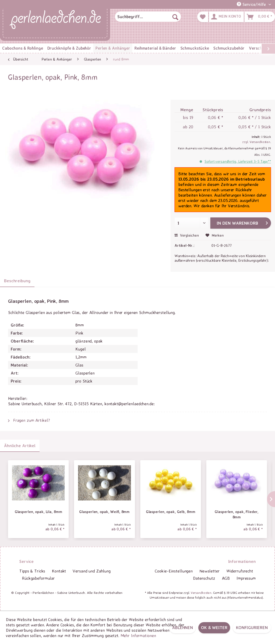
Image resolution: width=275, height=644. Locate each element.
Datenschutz (204, 578)
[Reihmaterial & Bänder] (155, 48)
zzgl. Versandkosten (256, 142)
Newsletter (210, 571)
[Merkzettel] (203, 17)
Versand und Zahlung (92, 571)
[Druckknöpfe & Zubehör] (69, 48)
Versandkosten (201, 593)
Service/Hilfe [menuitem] (252, 4)
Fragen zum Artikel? (29, 420)
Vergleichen (187, 235)
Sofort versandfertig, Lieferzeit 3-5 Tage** (238, 161)
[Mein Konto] (226, 17)
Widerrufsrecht (240, 571)
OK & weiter (214, 627)
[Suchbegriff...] (148, 17)
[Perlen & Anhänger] (113, 48)
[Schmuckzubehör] (229, 48)
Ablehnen (183, 627)
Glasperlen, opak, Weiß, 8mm (104, 512)
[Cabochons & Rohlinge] (23, 48)
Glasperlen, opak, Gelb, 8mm (171, 512)
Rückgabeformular (38, 578)
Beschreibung (17, 281)
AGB (226, 578)
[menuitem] (148, 17)
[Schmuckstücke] (195, 48)
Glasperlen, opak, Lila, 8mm (38, 512)
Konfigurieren (252, 627)
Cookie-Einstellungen (174, 571)
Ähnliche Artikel (20, 446)
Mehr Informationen (138, 635)
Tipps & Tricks (32, 571)
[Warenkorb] (260, 17)
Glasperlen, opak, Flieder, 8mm (237, 514)
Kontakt (59, 571)
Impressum (246, 578)
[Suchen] (175, 17)
